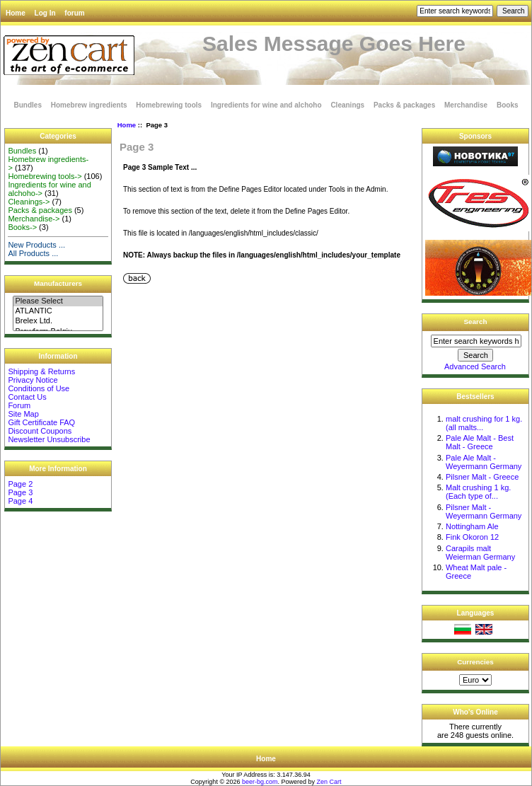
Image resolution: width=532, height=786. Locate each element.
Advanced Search (475, 366)
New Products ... (36, 245)
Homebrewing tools (169, 105)
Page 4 (20, 501)
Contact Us (27, 397)
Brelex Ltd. (58, 321)
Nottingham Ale (472, 526)
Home (16, 13)
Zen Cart (329, 782)
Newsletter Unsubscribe (49, 439)
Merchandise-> (34, 219)
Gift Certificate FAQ (41, 422)
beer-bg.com (260, 782)
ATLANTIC (58, 311)
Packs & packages (404, 105)
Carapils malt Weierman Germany (480, 553)
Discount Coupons (40, 431)
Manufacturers (58, 283)
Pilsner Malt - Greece (482, 477)
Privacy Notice (33, 380)
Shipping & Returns (41, 371)
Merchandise (466, 105)
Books (508, 105)
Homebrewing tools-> (45, 176)
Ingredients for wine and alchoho (266, 105)
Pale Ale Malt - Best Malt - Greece (480, 442)
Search (476, 322)
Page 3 (20, 492)
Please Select (58, 301)
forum (74, 13)
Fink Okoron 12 (472, 537)
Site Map (23, 414)
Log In (45, 13)
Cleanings (347, 105)
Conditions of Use (39, 388)
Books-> (22, 227)
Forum (19, 405)
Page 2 (20, 484)
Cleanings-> (29, 202)
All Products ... (33, 253)
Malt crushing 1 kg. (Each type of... (478, 492)
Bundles (28, 105)
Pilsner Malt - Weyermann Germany (484, 512)
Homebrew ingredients (89, 105)
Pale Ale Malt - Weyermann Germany (484, 462)
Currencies (475, 662)
